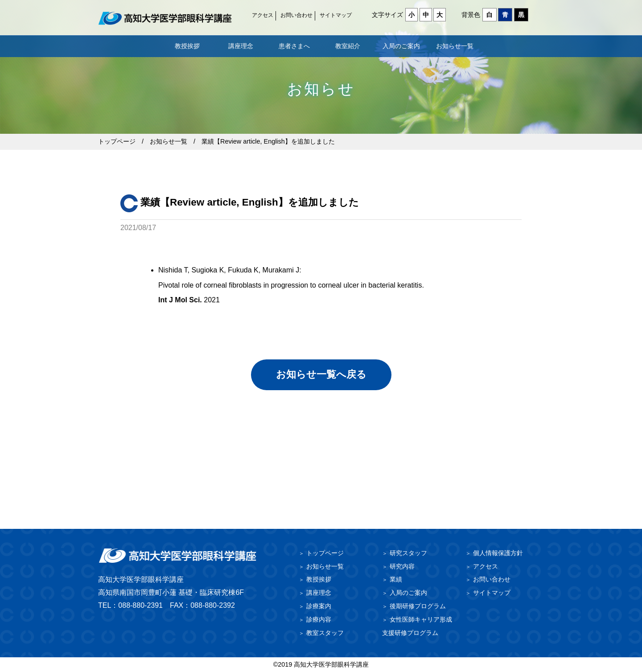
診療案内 (319, 606)
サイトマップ (336, 15)
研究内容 (402, 566)
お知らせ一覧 (455, 46)
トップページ (117, 141)
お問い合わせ (296, 15)
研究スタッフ (408, 553)
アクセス (263, 15)
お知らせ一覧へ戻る (321, 374)
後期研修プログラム (418, 606)
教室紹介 (348, 46)
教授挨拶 (187, 46)
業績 (396, 579)
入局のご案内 (401, 46)
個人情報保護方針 (498, 553)
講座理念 (241, 46)
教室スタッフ (325, 633)
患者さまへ (294, 46)
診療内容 (319, 619)
